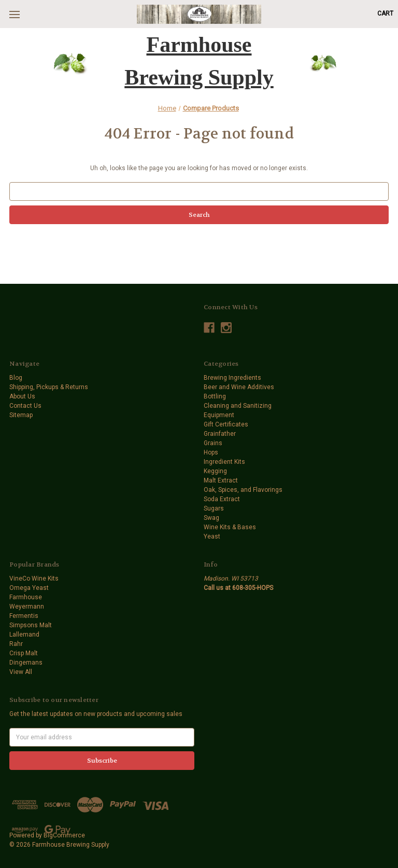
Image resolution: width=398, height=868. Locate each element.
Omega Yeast (29, 588)
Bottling (215, 396)
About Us (22, 396)
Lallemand (24, 635)
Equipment (219, 415)
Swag (211, 518)
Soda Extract (222, 499)
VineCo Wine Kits (34, 578)
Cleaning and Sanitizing (238, 406)
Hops (211, 452)
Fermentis (24, 616)
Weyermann (27, 607)
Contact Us (25, 406)
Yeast (212, 536)
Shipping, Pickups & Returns (49, 387)
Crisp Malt (24, 653)
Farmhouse (26, 597)
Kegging (215, 471)
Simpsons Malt (31, 625)
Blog (16, 378)
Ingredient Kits (224, 462)
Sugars (214, 508)
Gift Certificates (226, 424)
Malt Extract (221, 480)
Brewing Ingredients (232, 378)
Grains (213, 443)
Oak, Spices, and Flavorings (243, 490)
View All (21, 672)
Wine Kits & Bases (230, 527)
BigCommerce (64, 835)
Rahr (16, 644)
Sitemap (21, 415)
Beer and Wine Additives (239, 387)
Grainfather (220, 434)
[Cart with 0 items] (385, 13)
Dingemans (26, 663)
